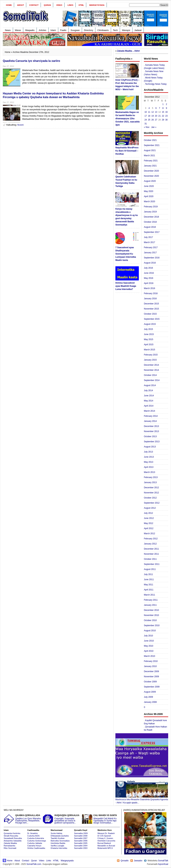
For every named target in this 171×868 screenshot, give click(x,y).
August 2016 (150, 263)
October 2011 (150, 559)
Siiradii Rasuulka (11, 836)
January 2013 (150, 482)
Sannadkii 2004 (81, 846)
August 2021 (150, 150)
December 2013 (151, 426)
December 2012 (151, 488)
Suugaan (75, 30)
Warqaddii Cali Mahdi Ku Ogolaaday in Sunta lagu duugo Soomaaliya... (101, 819)
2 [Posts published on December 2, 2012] (167, 104)
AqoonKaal (163, 864)
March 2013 (149, 472)
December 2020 (151, 171)
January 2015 (150, 360)
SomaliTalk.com (34, 864)
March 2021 (149, 156)
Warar (18, 30)
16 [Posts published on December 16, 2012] (166, 112)
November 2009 (151, 677)
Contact (34, 5)
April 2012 (149, 528)
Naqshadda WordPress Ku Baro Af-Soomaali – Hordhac (127, 151)
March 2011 (149, 595)
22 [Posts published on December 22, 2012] (163, 116)
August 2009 (150, 692)
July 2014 (148, 390)
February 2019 (151, 207)
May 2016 (149, 278)
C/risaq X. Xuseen (105, 838)
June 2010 (149, 641)
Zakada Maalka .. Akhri (128, 51)
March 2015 (149, 350)
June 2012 (149, 518)
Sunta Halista (56, 833)
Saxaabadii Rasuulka (13, 838)
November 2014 (151, 370)
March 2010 (149, 656)
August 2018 (150, 227)
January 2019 (150, 212)
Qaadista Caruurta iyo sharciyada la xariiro (31, 61)
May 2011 (149, 585)
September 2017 (152, 232)
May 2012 (149, 523)
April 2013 (149, 467)
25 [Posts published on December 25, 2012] (149, 120)
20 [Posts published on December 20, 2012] (156, 116)
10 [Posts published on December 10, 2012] (146, 112)
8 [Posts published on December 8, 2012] (163, 108)
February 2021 (151, 161)
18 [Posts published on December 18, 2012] (149, 116)
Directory (88, 30)
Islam (53, 30)
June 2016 (149, 273)
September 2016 (152, 258)
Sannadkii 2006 (81, 841)
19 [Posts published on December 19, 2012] (153, 116)
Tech (115, 30)
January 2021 (150, 166)
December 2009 (151, 671)
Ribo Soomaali (10, 848)
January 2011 (150, 605)
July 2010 (148, 636)
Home (9, 5)
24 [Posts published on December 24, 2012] (146, 120)
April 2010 (149, 651)
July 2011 (148, 574)
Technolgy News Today (156, 84)
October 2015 (150, 314)
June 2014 (149, 396)
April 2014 (149, 406)
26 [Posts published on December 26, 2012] (153, 120)
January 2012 (150, 544)
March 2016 (149, 288)
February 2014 (151, 416)
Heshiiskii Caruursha (106, 841)
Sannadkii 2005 (81, 843)
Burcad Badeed (104, 843)
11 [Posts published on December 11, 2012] (149, 112)
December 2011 (151, 549)
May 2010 (149, 646)
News (8, 30)
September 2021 (152, 145)
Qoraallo (124, 861)
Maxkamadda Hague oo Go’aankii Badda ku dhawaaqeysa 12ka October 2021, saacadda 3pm (127, 119)
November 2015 (151, 309)
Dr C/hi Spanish (104, 836)
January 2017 (150, 253)
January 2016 (150, 299)
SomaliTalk (163, 861)
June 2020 (149, 186)
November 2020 (151, 176)
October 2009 (150, 682)
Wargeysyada (97, 5)
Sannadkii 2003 (81, 848)
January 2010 (150, 666)
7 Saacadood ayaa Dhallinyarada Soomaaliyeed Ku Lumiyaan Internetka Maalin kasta (126, 254)
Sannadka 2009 (81, 833)
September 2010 (152, 625)
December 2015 (151, 304)
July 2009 (148, 697)
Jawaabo (138, 861)
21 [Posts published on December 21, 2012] (159, 116)
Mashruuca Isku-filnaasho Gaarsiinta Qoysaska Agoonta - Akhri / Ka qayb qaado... (142, 800)
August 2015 (150, 324)
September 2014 (152, 380)
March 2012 (149, 534)
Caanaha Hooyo (34, 846)
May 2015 (149, 339)
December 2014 (151, 365)
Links (70, 5)
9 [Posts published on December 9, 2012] (167, 108)
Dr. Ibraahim (33, 833)
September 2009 (152, 687)
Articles (42, 30)
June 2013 (149, 457)
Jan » (154, 127)
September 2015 (152, 319)
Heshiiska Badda (58, 843)
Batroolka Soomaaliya (60, 841)
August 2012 (150, 508)
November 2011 (151, 554)
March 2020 (149, 201)
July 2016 (148, 268)
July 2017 (148, 237)
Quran (47, 5)
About (20, 5)
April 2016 (149, 283)
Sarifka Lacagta (57, 846)
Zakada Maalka (10, 843)
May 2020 (149, 191)
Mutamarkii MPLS (105, 848)
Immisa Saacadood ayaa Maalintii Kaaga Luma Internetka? (126, 286)
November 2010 (151, 615)
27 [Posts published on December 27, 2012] (156, 120)
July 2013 (148, 452)
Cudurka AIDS (33, 836)
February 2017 (151, 247)
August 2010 (150, 631)
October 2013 (150, 436)
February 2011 (151, 600)
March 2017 (149, 242)
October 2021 (150, 140)
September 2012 (152, 503)
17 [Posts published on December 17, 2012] (146, 116)
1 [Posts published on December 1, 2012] (163, 104)
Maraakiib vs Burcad (106, 846)
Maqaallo (30, 30)
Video (59, 5)
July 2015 (148, 329)
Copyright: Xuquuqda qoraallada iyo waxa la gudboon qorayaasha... (62, 819)
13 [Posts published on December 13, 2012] (156, 112)
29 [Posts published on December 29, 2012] (163, 120)
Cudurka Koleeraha (36, 838)
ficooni (20, 125)
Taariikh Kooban (58, 838)
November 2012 (151, 493)
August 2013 (150, 447)
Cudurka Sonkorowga (37, 841)
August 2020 (150, 181)
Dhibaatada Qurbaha (60, 836)
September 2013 (152, 442)
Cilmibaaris (103, 30)
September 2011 (152, 564)
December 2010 (151, 610)
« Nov (147, 127)
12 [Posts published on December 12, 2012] (153, 112)
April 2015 (149, 345)
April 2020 (149, 196)
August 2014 (150, 385)
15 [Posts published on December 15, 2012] (163, 112)
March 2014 (149, 411)
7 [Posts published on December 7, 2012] (159, 108)
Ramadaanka (9, 846)
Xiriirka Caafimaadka (36, 848)
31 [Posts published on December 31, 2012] (146, 124)
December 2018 (151, 217)
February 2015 (151, 355)
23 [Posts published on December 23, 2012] (166, 116)
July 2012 (148, 513)
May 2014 (149, 401)
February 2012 (151, 539)
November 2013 (151, 431)
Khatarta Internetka (59, 848)
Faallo (63, 30)
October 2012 (150, 498)
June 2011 (149, 579)
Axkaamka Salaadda (13, 841)
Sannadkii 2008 (81, 836)
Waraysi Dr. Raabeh (106, 833)
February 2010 (151, 661)
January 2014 (150, 421)
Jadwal (138, 30)
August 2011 (150, 569)
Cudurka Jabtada (35, 843)
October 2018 (150, 222)
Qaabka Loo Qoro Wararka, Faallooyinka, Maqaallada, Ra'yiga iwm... (23, 819)
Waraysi (126, 30)
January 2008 (150, 702)
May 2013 (149, 462)
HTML (81, 5)
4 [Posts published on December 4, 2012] (149, 108)
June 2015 (149, 334)
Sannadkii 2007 (81, 838)
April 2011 (149, 590)
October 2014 (150, 375)
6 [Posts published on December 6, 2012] (156, 108)
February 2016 (151, 293)
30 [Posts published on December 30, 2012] (166, 120)
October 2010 (150, 620)
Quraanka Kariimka (12, 833)
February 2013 (151, 477)
